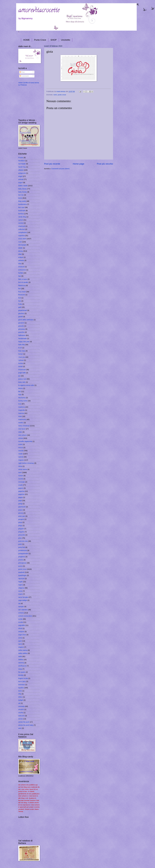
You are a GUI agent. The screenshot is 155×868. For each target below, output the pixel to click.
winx (20, 728)
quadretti (21, 572)
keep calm (22, 382)
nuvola (21, 479)
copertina (22, 236)
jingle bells (22, 373)
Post (22, 72)
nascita (21, 451)
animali (21, 179)
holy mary (22, 351)
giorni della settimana (26, 320)
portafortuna (23, 550)
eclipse (21, 257)
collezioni (22, 229)
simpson (21, 632)
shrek (20, 628)
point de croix (23, 541)
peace (20, 510)
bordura (21, 214)
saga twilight (23, 600)
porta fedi (22, 547)
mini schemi (22, 435)
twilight (21, 700)
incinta (21, 363)
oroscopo (22, 482)
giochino (21, 313)
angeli (20, 176)
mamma (21, 413)
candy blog (22, 217)
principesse (22, 563)
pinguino (21, 532)
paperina (21, 491)
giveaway (22, 329)
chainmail (22, 226)
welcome (21, 716)
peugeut (21, 519)
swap (20, 669)
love (20, 404)
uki (19, 703)
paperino (21, 494)
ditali (20, 254)
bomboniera (22, 204)
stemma (21, 663)
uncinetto (22, 706)
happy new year (24, 342)
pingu (20, 526)
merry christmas (24, 426)
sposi (20, 644)
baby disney (23, 189)
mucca (21, 448)
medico (21, 423)
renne (20, 591)
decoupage (22, 245)
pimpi (20, 522)
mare (20, 416)
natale (20, 454)
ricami (20, 594)
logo (20, 395)
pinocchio (22, 535)
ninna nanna (23, 469)
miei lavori (22, 429)
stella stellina (23, 653)
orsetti (20, 485)
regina (21, 585)
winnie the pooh (24, 722)
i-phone (21, 360)
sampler (21, 607)
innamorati (22, 370)
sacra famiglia (23, 597)
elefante (21, 260)
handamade (22, 338)
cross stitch (22, 239)
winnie (21, 719)
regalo (21, 582)
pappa (21, 497)
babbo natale (23, 186)
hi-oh (20, 348)
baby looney (23, 192)
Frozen (21, 158)
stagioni (21, 647)
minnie (21, 438)
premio (21, 560)
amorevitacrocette (39, 11)
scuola (21, 622)
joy (19, 376)
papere (21, 488)
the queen (22, 672)
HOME (26, 40)
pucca (20, 566)
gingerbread (23, 310)
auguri (21, 183)
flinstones (22, 295)
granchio (21, 332)
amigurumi (22, 173)
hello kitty (22, 345)
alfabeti (21, 170)
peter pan (22, 516)
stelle (20, 656)
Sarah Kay (22, 167)
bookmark (22, 211)
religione (21, 588)
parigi (20, 504)
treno (20, 691)
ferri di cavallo (23, 282)
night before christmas (26, 463)
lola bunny (22, 398)
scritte (20, 619)
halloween (22, 335)
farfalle (21, 273)
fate (20, 276)
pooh (20, 544)
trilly (20, 694)
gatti (20, 307)
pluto (20, 538)
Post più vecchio (105, 164)
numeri (21, 476)
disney (21, 251)
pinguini (21, 529)
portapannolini (23, 554)
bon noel (21, 207)
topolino (21, 688)
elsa (20, 264)
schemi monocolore (25, 616)
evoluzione (22, 270)
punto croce (62, 95)
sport (20, 641)
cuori (20, 242)
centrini (21, 223)
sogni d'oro (22, 635)
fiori (20, 289)
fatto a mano (23, 279)
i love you (22, 357)
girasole (21, 326)
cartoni (21, 220)
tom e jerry (22, 681)
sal (19, 603)
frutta (20, 304)
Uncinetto (66, 40)
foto (20, 301)
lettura (21, 388)
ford (20, 298)
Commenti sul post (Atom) (60, 169)
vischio (21, 713)
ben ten (21, 195)
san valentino (23, 610)
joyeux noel (22, 379)
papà (20, 501)
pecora (21, 513)
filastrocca (22, 285)
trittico (20, 697)
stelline (21, 660)
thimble (21, 675)
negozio (21, 460)
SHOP (54, 40)
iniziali (20, 366)
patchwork (22, 507)
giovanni (21, 323)
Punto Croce (40, 40)
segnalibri (22, 625)
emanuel (21, 267)
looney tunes (23, 401)
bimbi (20, 198)
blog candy (22, 201)
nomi (55, 95)
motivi (20, 444)
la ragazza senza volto (26, 385)
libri (20, 391)
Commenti (24, 76)
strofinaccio (22, 666)
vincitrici (21, 709)
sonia (20, 638)
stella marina (23, 650)
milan (20, 432)
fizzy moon (22, 292)
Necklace (22, 161)
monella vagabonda (25, 441)
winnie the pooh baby (26, 725)
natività (21, 457)
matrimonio (22, 420)
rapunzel (21, 579)
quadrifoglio (22, 575)
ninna (20, 466)
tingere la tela (23, 678)
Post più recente (52, 164)
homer (21, 354)
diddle (20, 248)
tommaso (22, 685)
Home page (78, 164)
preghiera (22, 557)
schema (21, 613)
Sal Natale (22, 164)
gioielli (21, 317)
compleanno (23, 232)
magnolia (22, 410)
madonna (22, 407)
